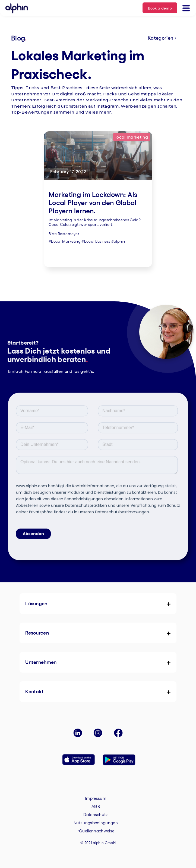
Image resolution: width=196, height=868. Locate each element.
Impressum (96, 798)
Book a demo (160, 8)
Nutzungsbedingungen (96, 823)
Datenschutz (96, 814)
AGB (96, 806)
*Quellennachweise (96, 831)
